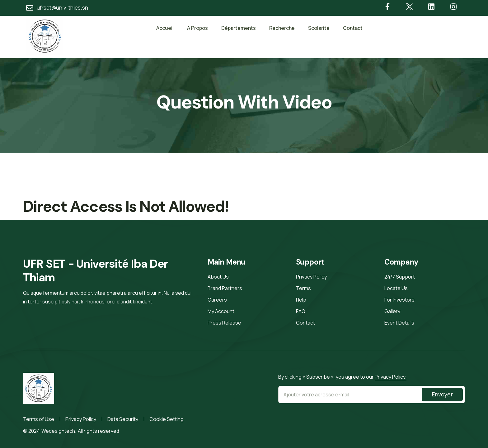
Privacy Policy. (391, 377)
